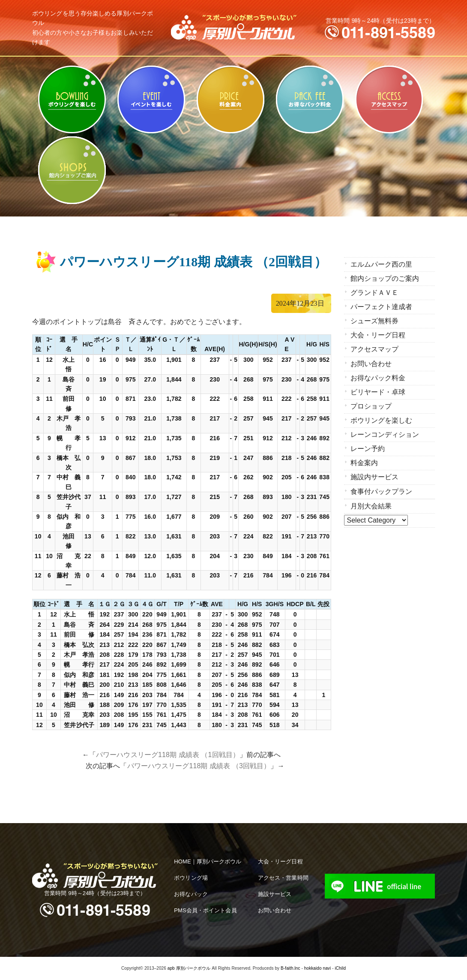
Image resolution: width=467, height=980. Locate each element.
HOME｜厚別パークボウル (208, 861)
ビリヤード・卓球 (151, 99)
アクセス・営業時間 (283, 878)
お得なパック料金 (310, 99)
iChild (340, 968)
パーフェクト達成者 (382, 307)
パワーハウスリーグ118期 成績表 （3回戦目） (199, 766)
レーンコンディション (385, 434)
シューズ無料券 (375, 321)
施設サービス (275, 894)
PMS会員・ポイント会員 (205, 910)
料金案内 (230, 99)
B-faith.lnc (290, 968)
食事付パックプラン (382, 491)
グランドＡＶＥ (375, 293)
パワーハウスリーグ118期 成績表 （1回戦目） (168, 755)
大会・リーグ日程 (378, 335)
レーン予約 (368, 448)
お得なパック (191, 894)
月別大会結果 (371, 505)
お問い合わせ (371, 363)
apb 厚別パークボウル (189, 968)
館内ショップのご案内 (72, 170)
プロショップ (371, 406)
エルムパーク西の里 (382, 264)
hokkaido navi (317, 968)
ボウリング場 (191, 878)
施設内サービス (375, 476)
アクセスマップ (389, 99)
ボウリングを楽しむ (72, 99)
